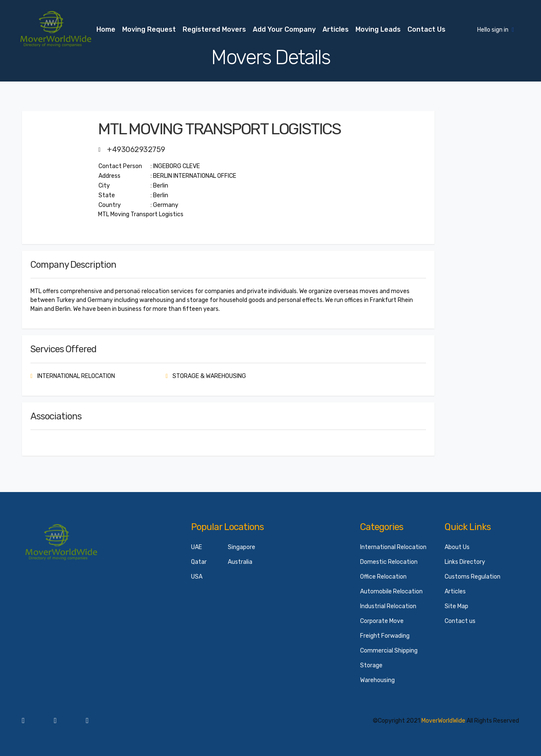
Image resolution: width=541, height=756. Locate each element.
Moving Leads (378, 29)
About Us (457, 547)
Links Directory (465, 562)
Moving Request (149, 29)
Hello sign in (496, 30)
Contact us (426, 29)
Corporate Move (382, 621)
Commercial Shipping (389, 651)
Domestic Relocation (389, 562)
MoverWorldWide (443, 721)
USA (197, 577)
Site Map (456, 606)
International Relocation (393, 547)
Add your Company (284, 29)
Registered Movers (214, 29)
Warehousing (377, 680)
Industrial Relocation (388, 606)
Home (106, 29)
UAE (197, 547)
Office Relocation (383, 577)
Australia (240, 562)
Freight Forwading (385, 636)
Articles (336, 29)
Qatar (199, 562)
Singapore (242, 547)
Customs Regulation (473, 577)
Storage (371, 665)
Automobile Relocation (391, 591)
